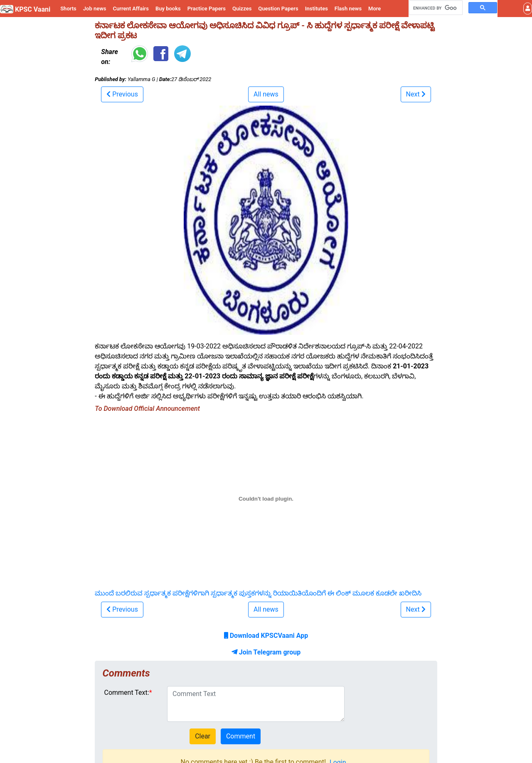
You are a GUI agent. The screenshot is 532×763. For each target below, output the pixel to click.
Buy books (168, 9)
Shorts (68, 9)
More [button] (374, 9)
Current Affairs (131, 9)
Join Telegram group (266, 652)
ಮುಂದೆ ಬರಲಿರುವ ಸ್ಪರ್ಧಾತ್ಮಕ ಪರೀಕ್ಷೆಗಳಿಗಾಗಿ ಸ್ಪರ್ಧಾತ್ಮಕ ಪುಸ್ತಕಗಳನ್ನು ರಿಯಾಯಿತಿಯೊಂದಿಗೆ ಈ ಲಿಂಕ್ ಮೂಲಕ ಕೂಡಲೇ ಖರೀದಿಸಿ (258, 593)
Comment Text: (127, 693)
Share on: (109, 57)
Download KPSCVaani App (266, 636)
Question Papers (278, 9)
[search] (435, 8)
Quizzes (242, 9)
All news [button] (266, 94)
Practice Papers (207, 9)
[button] (528, 9)
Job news (95, 9)
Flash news (348, 9)
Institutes (316, 9)
